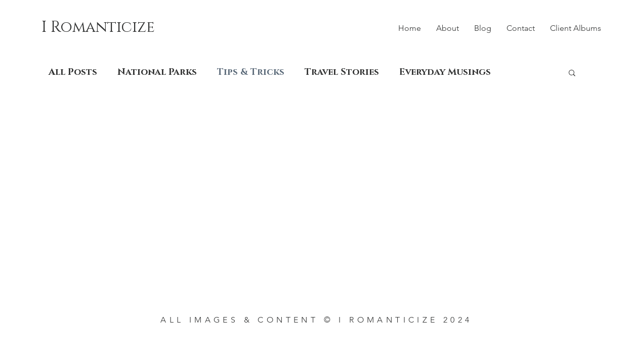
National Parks (157, 72)
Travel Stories (342, 72)
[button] (572, 74)
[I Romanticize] (105, 27)
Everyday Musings (445, 72)
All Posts (73, 72)
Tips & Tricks (251, 72)
